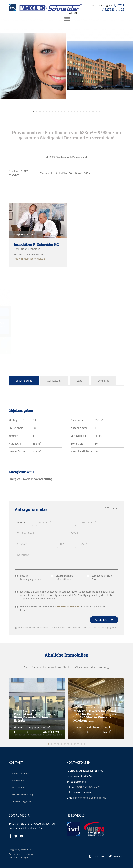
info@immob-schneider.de (91, 798)
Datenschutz (19, 787)
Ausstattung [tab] (54, 381)
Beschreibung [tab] (24, 381)
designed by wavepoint (20, 849)
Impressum (18, 781)
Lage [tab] (80, 381)
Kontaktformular (21, 774)
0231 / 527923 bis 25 (88, 787)
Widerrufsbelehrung (22, 794)
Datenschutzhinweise (67, 737)
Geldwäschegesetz (22, 801)
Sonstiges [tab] (103, 381)
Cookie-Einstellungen (19, 857)
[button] (96, 857)
